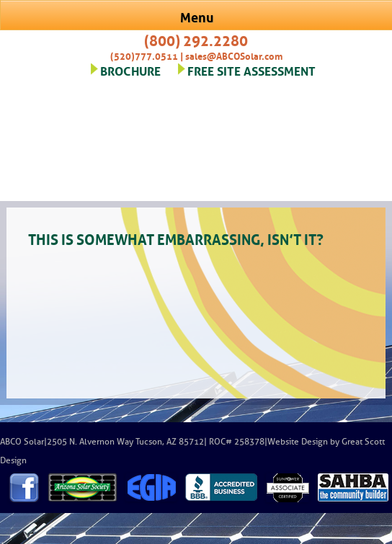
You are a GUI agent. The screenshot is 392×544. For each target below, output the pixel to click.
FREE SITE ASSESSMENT (251, 70)
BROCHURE (130, 70)
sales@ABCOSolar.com (234, 55)
